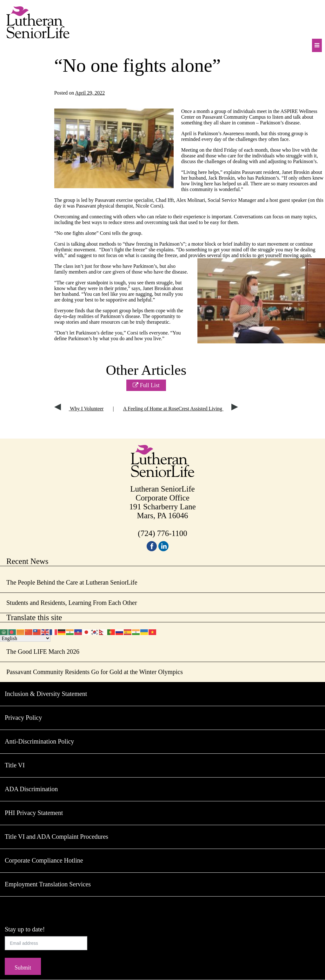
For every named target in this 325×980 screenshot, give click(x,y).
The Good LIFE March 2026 (43, 652)
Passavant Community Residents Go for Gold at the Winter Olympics (95, 672)
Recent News (27, 561)
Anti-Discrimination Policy (39, 741)
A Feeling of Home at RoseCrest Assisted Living (181, 409)
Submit (23, 968)
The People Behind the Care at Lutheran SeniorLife (72, 582)
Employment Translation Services (48, 884)
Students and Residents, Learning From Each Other (72, 603)
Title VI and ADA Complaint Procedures (56, 837)
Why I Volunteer (79, 409)
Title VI (15, 765)
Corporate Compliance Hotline (44, 860)
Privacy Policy (23, 718)
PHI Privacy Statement (34, 813)
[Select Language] (25, 638)
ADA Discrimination (31, 789)
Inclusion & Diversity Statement (46, 694)
